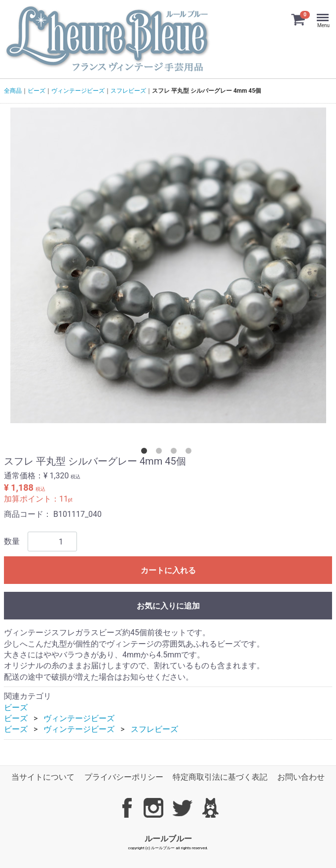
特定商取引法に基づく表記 (220, 777)
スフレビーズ (128, 91)
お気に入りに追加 (168, 606)
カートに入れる (168, 570)
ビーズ (37, 91)
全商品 (13, 91)
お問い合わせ (301, 777)
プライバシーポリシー (124, 777)
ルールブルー (168, 838)
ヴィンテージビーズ (78, 91)
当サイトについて (43, 777)
